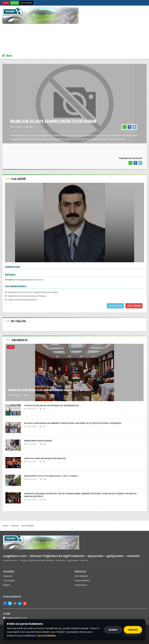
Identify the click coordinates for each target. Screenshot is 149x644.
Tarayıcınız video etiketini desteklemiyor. (26, 38)
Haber (6, 3)
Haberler (8, 576)
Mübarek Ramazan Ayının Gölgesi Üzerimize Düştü (31, 292)
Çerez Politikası (47, 636)
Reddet (113, 630)
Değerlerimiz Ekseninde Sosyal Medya (25, 296)
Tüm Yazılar (9, 581)
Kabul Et (133, 630)
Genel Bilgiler (26, 3)
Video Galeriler (82, 581)
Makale (15, 3)
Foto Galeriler (81, 576)
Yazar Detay (115, 306)
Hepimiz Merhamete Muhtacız (21, 300)
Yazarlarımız (81, 585)
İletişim (7, 585)
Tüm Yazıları (134, 306)
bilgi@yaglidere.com (15, 618)
